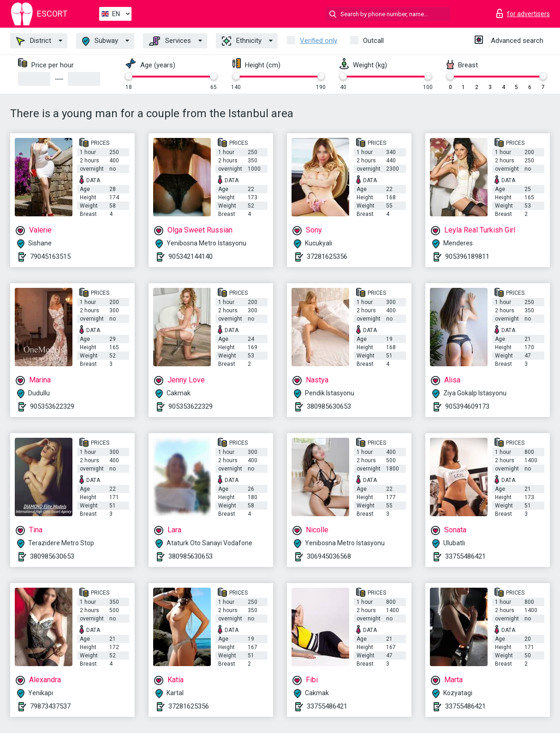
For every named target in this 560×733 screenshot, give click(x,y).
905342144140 (191, 256)
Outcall (373, 41)
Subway (100, 41)
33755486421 (465, 556)
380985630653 (329, 406)
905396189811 (467, 256)
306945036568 (329, 556)
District (34, 41)
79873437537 (50, 706)
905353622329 (52, 406)
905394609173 (467, 406)
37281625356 (327, 256)
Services (170, 41)
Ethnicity (242, 41)
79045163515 (50, 256)
